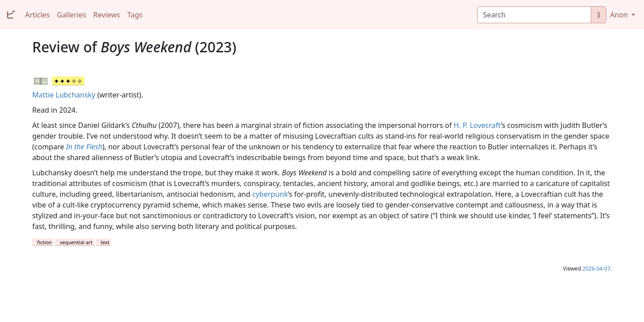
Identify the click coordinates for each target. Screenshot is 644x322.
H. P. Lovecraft (477, 125)
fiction (44, 242)
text (105, 242)
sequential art (76, 242)
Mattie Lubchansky (64, 95)
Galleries (71, 15)
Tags (135, 15)
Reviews (107, 15)
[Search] (534, 15)
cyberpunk (270, 194)
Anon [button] (620, 15)
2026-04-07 (596, 269)
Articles (37, 15)
